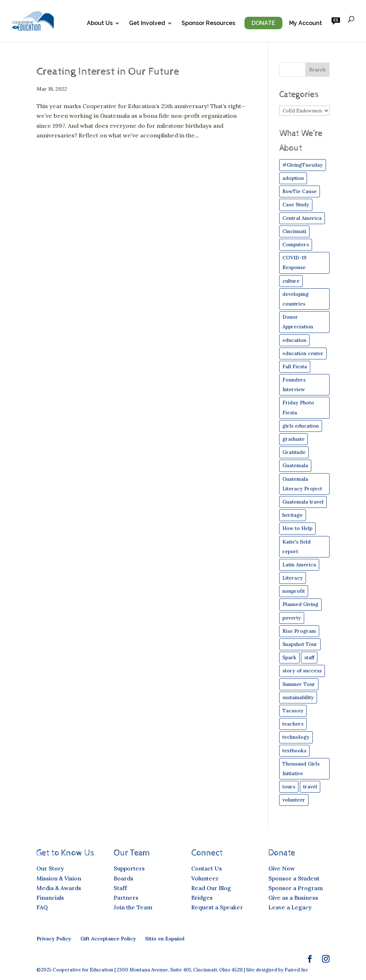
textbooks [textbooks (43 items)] (294, 751)
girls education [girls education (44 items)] (301, 426)
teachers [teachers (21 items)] (293, 724)
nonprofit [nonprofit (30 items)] (294, 591)
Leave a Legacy (290, 907)
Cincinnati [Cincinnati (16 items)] (294, 231)
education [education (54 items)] (294, 340)
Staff (120, 888)
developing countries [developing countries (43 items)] (296, 299)
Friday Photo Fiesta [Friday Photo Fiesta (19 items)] (298, 407)
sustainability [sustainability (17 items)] (298, 697)
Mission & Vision (59, 878)
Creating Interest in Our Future (108, 72)
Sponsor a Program (296, 888)
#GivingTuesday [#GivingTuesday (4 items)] (303, 165)
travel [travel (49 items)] (310, 787)
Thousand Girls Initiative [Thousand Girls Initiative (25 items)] (301, 769)
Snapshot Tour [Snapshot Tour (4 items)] (300, 644)
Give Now (282, 868)
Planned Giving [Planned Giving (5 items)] (300, 604)
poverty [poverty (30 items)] (292, 618)
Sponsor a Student (294, 878)
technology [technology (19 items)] (296, 737)
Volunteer (205, 878)
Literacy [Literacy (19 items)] (293, 578)
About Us (100, 24)
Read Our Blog (211, 888)
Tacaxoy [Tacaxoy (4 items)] (293, 711)
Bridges (202, 898)
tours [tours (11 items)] (289, 787)
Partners (126, 898)
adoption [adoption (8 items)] (293, 178)
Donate (263, 23)
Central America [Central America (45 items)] (302, 218)
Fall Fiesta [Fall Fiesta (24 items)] (295, 367)
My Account (306, 24)
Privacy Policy (54, 939)
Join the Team (133, 907)
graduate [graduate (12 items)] (293, 439)
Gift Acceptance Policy (108, 939)
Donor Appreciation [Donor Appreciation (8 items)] (298, 322)
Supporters (129, 868)
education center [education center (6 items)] (303, 353)
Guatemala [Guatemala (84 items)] (295, 465)
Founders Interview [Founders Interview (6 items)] (294, 385)
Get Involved (147, 24)
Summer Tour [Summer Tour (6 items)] (299, 684)
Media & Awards (59, 888)
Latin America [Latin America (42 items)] (299, 565)
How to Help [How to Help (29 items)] (297, 528)
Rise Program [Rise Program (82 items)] (299, 631)
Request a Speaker (217, 907)
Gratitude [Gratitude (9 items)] (294, 452)
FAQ (42, 907)
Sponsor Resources (208, 24)
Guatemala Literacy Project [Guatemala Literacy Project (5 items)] (302, 484)
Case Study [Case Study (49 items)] (296, 204)
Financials (50, 898)
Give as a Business (293, 898)
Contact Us (207, 868)
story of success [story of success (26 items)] (302, 671)
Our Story (50, 868)
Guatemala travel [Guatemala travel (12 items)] (303, 502)
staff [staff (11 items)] (309, 657)
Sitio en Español (165, 939)
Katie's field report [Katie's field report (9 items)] (296, 547)
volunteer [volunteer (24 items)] (294, 800)
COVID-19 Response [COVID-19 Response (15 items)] (294, 262)
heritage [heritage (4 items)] (293, 515)
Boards (123, 878)
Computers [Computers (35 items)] (296, 244)
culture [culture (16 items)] (291, 281)
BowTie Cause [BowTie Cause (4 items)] (300, 191)
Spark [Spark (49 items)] (289, 657)
